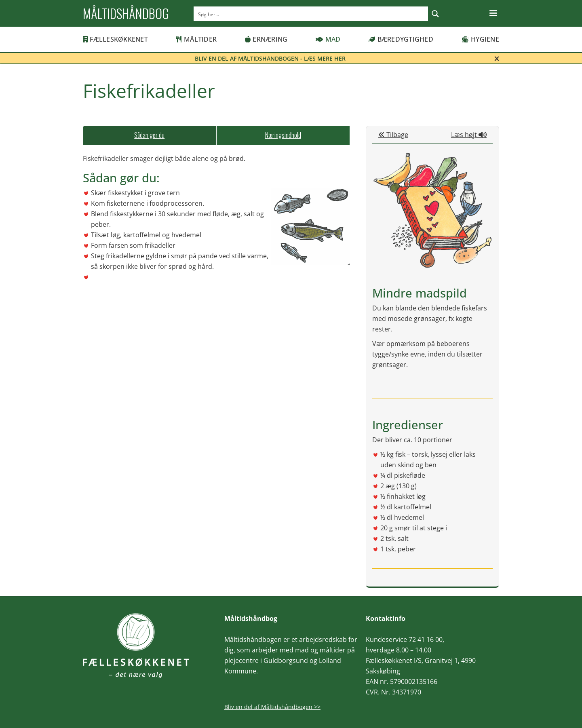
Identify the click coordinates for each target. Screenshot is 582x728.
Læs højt (469, 135)
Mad (328, 39)
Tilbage (393, 135)
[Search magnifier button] (435, 14)
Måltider (196, 39)
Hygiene (480, 39)
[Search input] (311, 14)
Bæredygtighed (401, 39)
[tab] (150, 135)
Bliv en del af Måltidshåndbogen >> (272, 707)
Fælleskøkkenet (115, 39)
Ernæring (266, 39)
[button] (493, 13)
